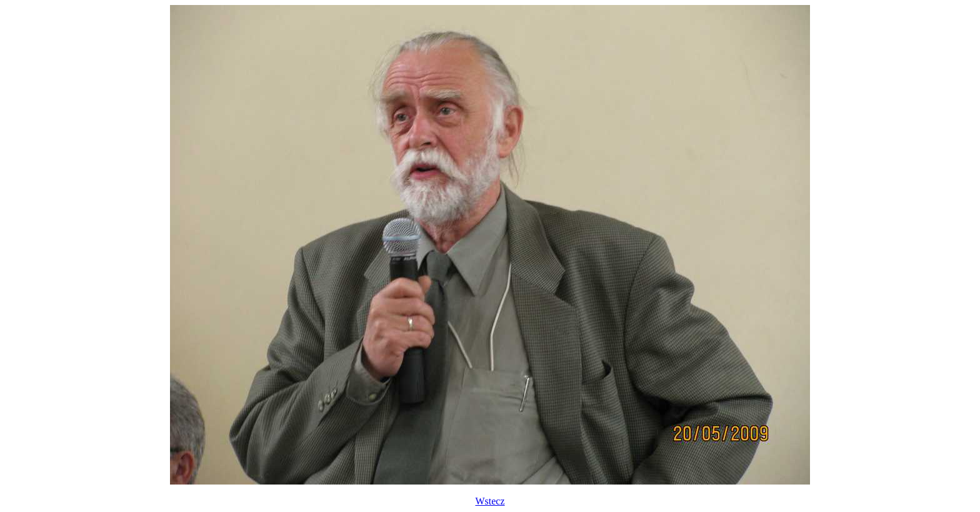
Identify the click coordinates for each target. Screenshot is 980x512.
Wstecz (490, 501)
